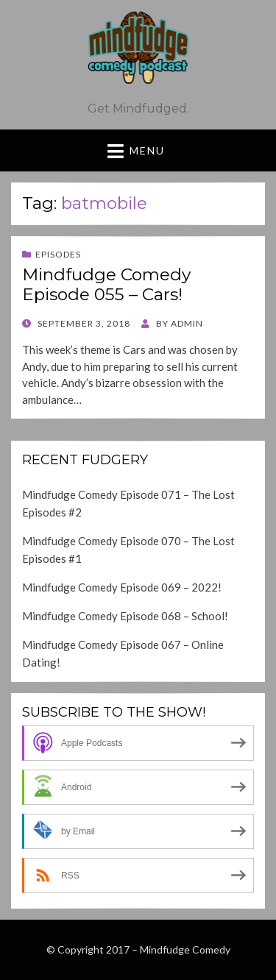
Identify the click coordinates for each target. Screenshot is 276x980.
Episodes (58, 254)
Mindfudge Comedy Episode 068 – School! (125, 616)
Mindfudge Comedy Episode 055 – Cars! (106, 285)
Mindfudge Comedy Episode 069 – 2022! (122, 587)
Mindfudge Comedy (185, 949)
